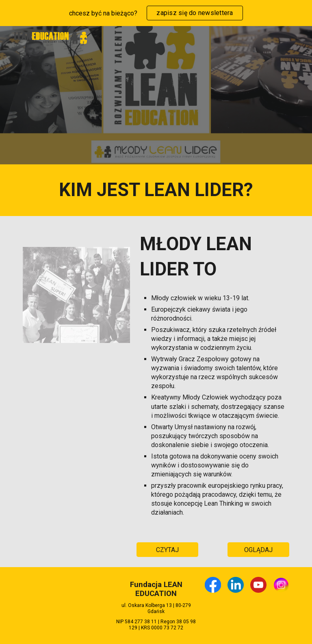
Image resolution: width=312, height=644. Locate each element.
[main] (156, 190)
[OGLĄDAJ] (258, 550)
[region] (156, 13)
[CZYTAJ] (167, 550)
